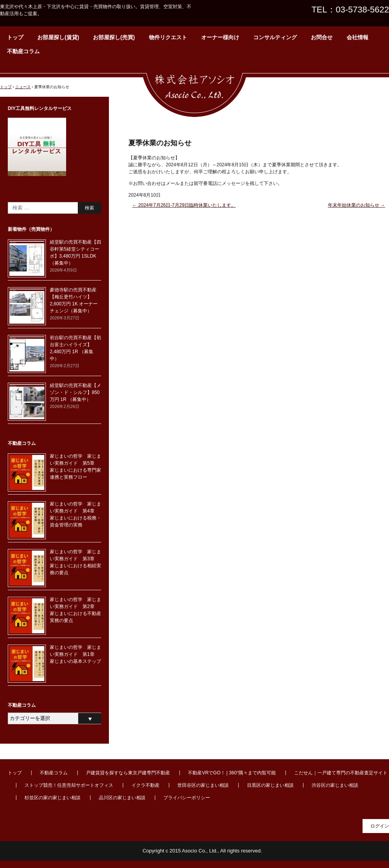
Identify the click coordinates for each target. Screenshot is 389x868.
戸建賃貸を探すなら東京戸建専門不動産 (128, 773)
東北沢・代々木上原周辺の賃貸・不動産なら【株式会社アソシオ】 (194, 91)
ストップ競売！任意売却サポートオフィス (69, 785)
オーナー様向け (220, 37)
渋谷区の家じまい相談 (335, 785)
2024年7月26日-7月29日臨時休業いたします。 (184, 205)
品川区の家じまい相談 (122, 798)
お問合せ (322, 37)
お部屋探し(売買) (114, 37)
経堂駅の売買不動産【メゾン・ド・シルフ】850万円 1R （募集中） (75, 392)
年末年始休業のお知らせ (357, 205)
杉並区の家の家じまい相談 (53, 798)
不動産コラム (23, 51)
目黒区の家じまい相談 (270, 785)
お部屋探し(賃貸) (58, 37)
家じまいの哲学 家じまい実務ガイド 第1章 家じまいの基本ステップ (75, 654)
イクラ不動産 (145, 785)
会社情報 (357, 37)
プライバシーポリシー (187, 798)
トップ (15, 37)
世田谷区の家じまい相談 (203, 785)
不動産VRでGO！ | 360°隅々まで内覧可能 (232, 773)
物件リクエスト (168, 37)
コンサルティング (275, 37)
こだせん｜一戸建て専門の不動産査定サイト (341, 773)
